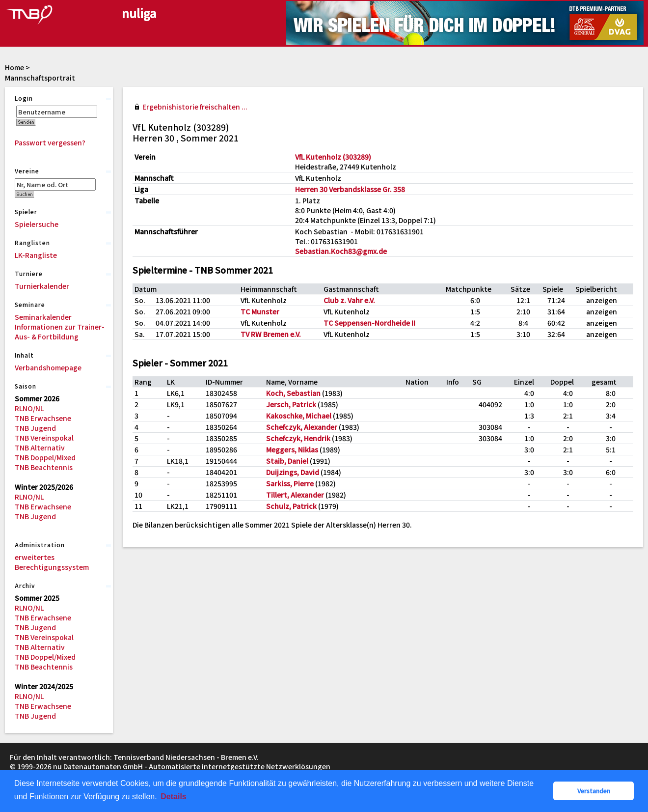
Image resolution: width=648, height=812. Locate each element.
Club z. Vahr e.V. (349, 300)
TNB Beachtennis (44, 467)
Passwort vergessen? (50, 142)
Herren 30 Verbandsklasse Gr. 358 (350, 189)
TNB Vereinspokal (44, 438)
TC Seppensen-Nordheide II (369, 323)
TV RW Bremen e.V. (271, 334)
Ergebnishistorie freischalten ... (195, 107)
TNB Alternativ (40, 448)
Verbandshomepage (48, 367)
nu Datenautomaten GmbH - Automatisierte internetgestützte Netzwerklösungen (192, 766)
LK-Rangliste (36, 255)
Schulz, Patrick (291, 506)
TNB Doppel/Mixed (45, 457)
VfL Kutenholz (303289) (333, 157)
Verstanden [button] (594, 791)
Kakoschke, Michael (299, 416)
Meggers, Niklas (292, 449)
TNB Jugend (35, 428)
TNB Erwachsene (43, 418)
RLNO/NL (29, 408)
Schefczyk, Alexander (302, 427)
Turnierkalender (42, 286)
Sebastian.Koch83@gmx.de (341, 251)
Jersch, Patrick (291, 404)
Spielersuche (37, 224)
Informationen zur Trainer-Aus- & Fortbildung (60, 332)
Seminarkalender (43, 317)
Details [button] (173, 797)
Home (14, 67)
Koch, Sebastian (293, 393)
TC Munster (260, 311)
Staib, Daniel (287, 461)
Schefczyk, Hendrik (298, 438)
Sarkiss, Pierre (290, 483)
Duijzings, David (293, 472)
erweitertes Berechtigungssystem (52, 562)
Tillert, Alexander (295, 495)
